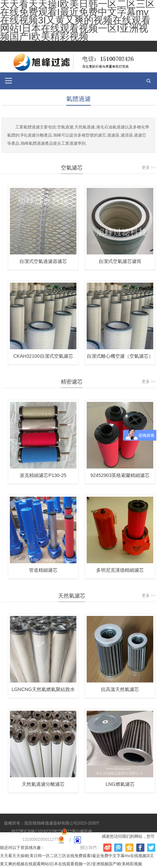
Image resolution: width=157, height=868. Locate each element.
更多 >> (149, 167)
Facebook (140, 848)
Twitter (151, 848)
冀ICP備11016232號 (38, 831)
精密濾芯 (72, 382)
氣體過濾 (78, 99)
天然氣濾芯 (72, 596)
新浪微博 (107, 848)
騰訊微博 (118, 848)
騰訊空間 (129, 848)
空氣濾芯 (72, 168)
